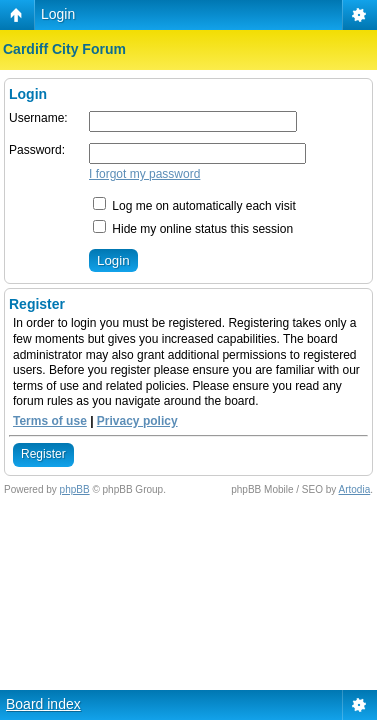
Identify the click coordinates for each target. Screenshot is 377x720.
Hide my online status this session (193, 229)
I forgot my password (144, 174)
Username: (38, 118)
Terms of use (50, 421)
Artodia (355, 489)
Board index (43, 704)
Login (58, 14)
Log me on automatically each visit (194, 206)
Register (43, 454)
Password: (37, 150)
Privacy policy (137, 421)
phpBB (75, 489)
